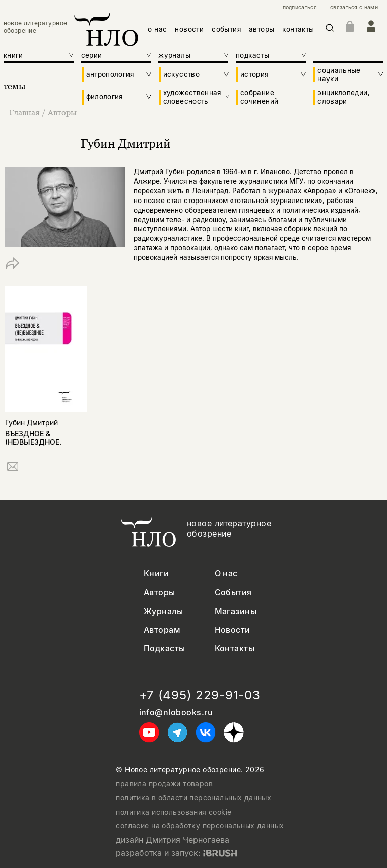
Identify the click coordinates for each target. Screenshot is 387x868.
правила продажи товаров (164, 784)
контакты (298, 29)
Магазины (236, 611)
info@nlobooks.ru (176, 713)
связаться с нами (354, 8)
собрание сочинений (259, 97)
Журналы (163, 611)
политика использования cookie (174, 812)
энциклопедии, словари (344, 97)
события (226, 29)
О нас (226, 574)
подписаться (300, 8)
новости (189, 29)
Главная (25, 112)
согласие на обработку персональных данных (200, 826)
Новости (233, 630)
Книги (156, 574)
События (233, 593)
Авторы (62, 112)
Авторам (162, 630)
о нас (157, 29)
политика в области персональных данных (193, 798)
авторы (262, 29)
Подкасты (165, 649)
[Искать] (330, 29)
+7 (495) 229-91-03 (200, 695)
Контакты (235, 649)
